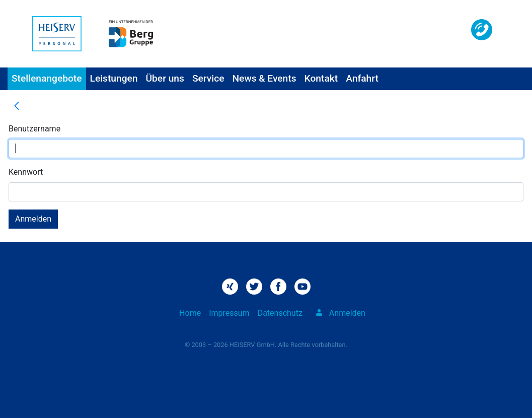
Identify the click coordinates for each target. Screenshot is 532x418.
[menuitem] (47, 79)
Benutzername (34, 129)
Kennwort (26, 172)
